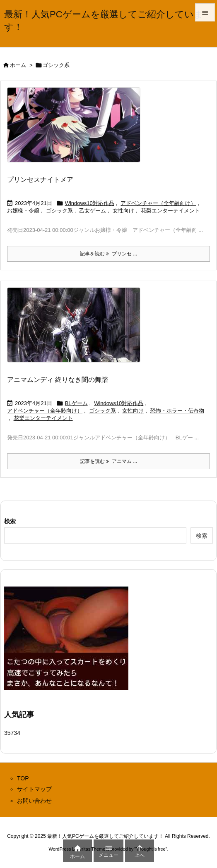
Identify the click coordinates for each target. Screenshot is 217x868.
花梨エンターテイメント (170, 211)
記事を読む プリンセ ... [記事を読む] (108, 254)
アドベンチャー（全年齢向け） (158, 203)
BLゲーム (76, 403)
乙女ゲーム (93, 211)
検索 (10, 521)
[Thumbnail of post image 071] (77, 130)
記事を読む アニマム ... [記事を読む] (108, 461)
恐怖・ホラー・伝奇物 (177, 411)
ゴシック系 (59, 211)
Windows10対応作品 (90, 203)
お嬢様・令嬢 (23, 211)
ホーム (18, 65)
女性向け (123, 211)
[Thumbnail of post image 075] (77, 331)
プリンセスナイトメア (40, 180)
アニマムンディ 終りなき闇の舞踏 (58, 380)
